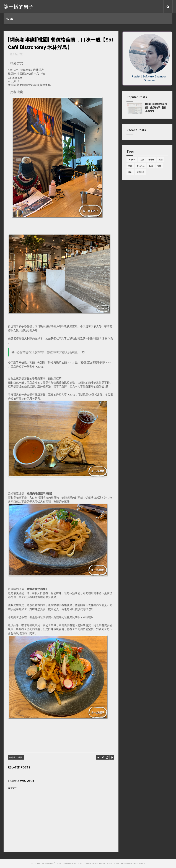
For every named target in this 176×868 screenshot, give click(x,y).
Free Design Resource (133, 863)
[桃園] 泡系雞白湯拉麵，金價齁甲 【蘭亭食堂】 (156, 108)
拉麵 (161, 160)
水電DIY (132, 160)
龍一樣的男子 (19, 6)
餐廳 (159, 166)
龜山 (130, 172)
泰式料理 (141, 166)
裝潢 (151, 166)
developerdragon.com (69, 863)
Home (10, 19)
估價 (142, 160)
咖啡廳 (12, 758)
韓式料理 (141, 172)
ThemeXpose (112, 863)
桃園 (20, 758)
